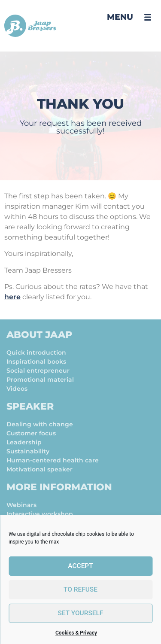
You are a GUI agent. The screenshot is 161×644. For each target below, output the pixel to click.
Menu (120, 17)
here (12, 297)
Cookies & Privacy (76, 633)
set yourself (80, 614)
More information (59, 487)
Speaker (30, 406)
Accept (80, 566)
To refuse (80, 590)
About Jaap (39, 335)
